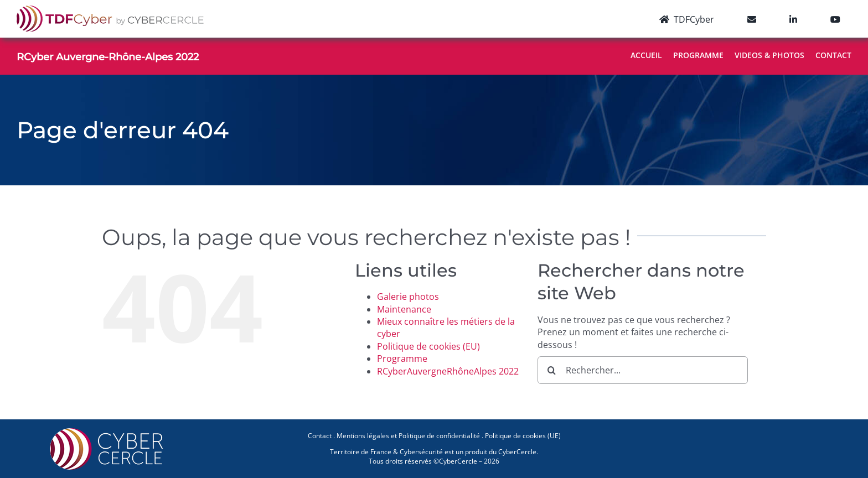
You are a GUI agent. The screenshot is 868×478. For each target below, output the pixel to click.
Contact (320, 436)
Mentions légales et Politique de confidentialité (408, 436)
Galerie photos (408, 297)
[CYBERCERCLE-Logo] (108, 431)
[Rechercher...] (643, 370)
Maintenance (404, 309)
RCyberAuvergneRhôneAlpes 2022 (448, 371)
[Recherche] (551, 370)
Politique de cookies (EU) (428, 346)
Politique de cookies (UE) (523, 436)
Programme (402, 358)
